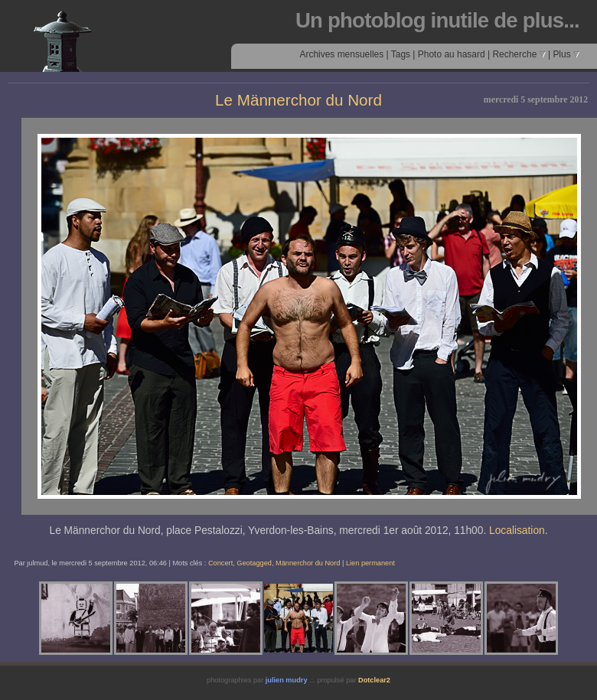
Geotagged (254, 563)
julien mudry (287, 680)
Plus (566, 54)
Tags (401, 54)
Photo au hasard (452, 54)
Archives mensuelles (341, 54)
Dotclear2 (374, 680)
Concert (220, 563)
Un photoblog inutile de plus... (437, 20)
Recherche (519, 54)
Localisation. (518, 531)
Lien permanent (370, 563)
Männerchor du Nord (308, 563)
